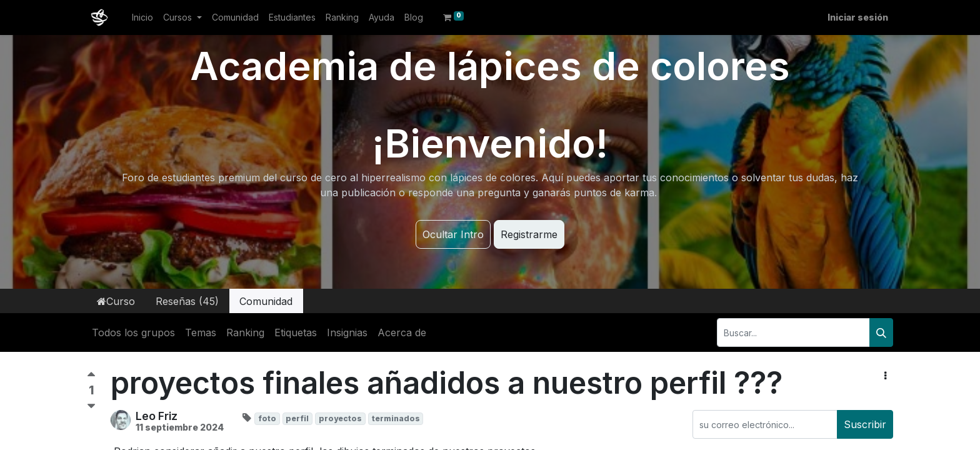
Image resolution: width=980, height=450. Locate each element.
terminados (396, 418)
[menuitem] (142, 17)
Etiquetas (296, 332)
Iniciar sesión (858, 17)
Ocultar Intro (453, 234)
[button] (885, 376)
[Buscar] (881, 332)
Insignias (347, 332)
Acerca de (402, 332)
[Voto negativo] (91, 407)
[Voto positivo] (91, 377)
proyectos (340, 418)
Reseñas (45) (187, 301)
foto (267, 418)
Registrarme (529, 234)
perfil (297, 418)
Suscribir (865, 424)
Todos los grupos (133, 332)
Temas (201, 332)
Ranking (245, 332)
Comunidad (266, 301)
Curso (116, 301)
